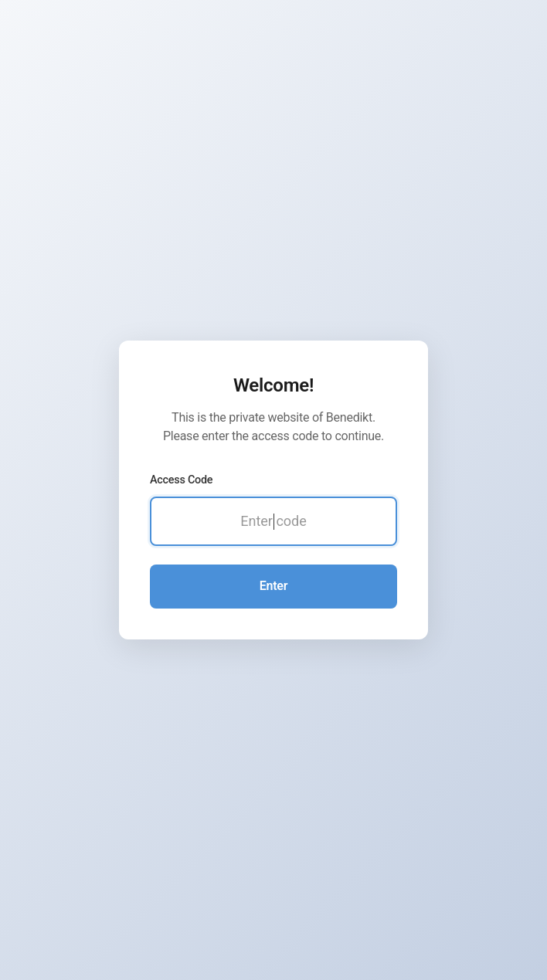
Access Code (181, 480)
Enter (273, 586)
